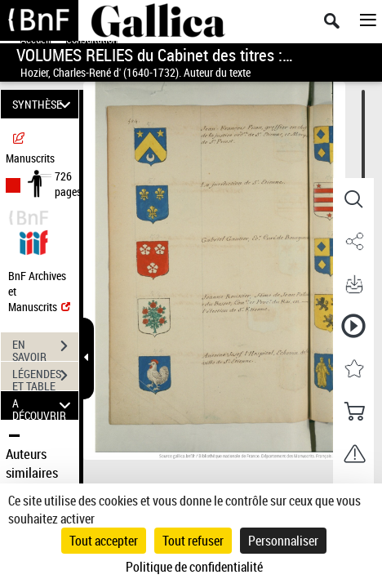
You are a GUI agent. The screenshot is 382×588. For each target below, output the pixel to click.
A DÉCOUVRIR (44, 405)
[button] (353, 199)
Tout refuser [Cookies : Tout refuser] (193, 541)
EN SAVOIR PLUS (45, 348)
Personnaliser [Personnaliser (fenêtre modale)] (283, 541)
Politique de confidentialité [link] (194, 567)
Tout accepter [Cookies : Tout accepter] (104, 541)
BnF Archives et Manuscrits (39, 291)
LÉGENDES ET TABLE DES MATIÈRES (45, 377)
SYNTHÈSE (44, 104)
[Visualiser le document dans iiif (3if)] (33, 241)
